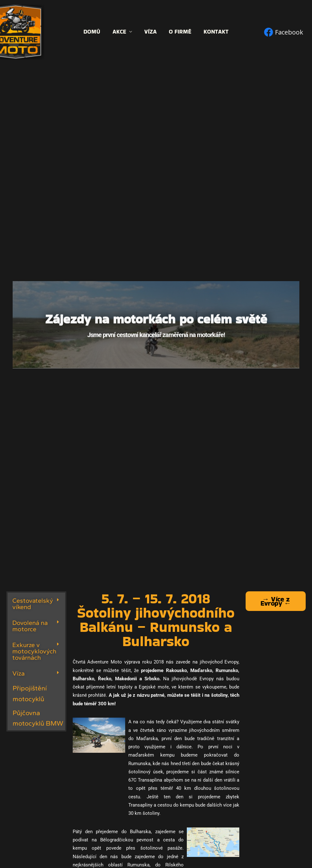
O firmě (179, 32)
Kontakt (214, 32)
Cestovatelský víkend (33, 604)
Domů (93, 32)
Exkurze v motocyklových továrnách (34, 651)
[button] (36, 604)
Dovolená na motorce (30, 626)
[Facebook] (284, 32)
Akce (120, 32)
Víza (150, 32)
